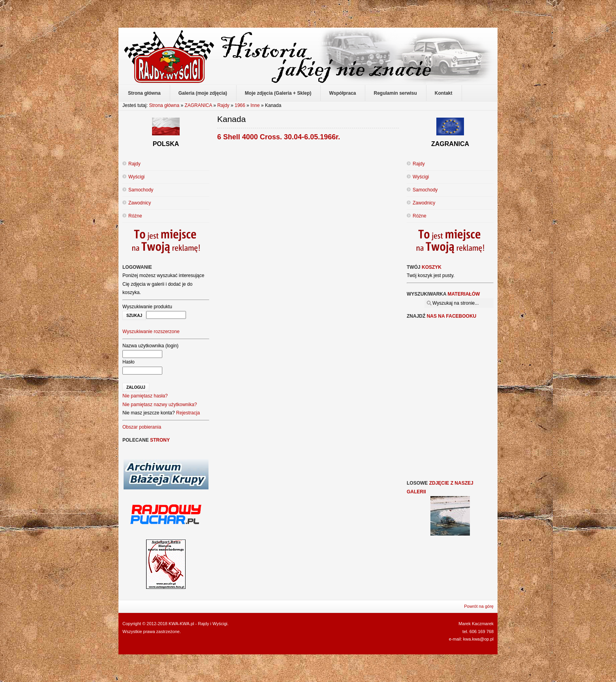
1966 (240, 105)
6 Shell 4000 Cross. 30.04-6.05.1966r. (279, 137)
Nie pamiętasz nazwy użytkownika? (160, 405)
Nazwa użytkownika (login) (150, 346)
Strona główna (164, 105)
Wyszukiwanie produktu (147, 307)
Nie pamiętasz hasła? (145, 396)
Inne (255, 105)
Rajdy (223, 105)
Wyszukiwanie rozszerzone (151, 332)
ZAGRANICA (198, 105)
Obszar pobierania (142, 427)
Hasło (129, 362)
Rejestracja (188, 413)
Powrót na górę (479, 606)
